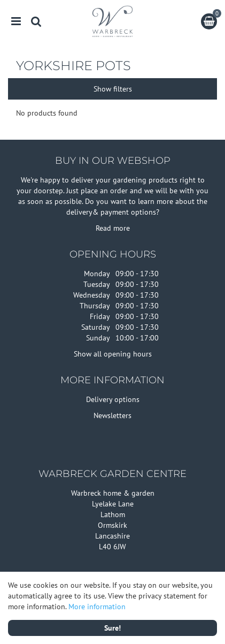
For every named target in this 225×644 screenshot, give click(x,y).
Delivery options (113, 399)
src (36, 21)
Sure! (112, 628)
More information (97, 607)
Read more (113, 228)
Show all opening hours (113, 354)
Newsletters (112, 415)
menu (16, 21)
